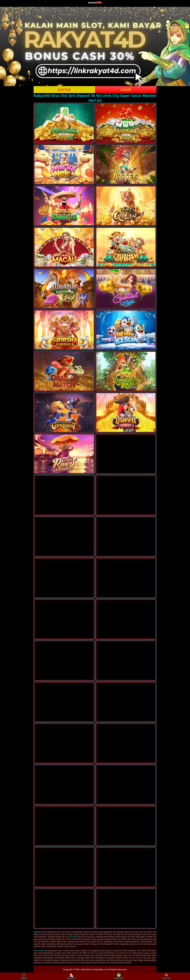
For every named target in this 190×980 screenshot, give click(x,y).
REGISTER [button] (71, 976)
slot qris (73, 937)
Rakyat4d (37, 932)
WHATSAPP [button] (119, 976)
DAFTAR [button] (64, 90)
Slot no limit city (40, 951)
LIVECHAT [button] (166, 976)
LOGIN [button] (126, 90)
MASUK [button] (24, 976)
